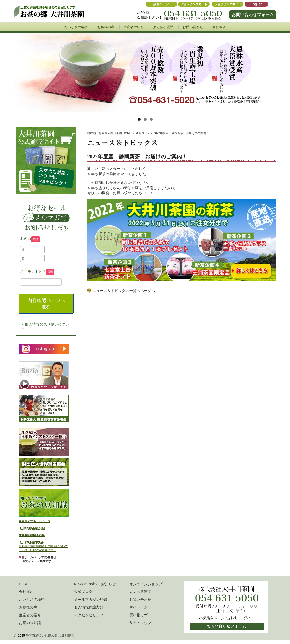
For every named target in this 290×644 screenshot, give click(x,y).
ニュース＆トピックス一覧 (115, 291)
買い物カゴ (138, 615)
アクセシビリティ (89, 615)
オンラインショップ (146, 584)
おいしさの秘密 (76, 27)
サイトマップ (140, 623)
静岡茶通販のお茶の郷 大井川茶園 (50, 636)
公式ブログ (83, 592)
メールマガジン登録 (91, 600)
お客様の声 (106, 27)
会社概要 (219, 27)
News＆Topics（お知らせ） (97, 584)
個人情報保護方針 (89, 607)
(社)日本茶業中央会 (31, 542)
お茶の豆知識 (30, 623)
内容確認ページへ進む (46, 304)
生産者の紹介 (134, 27)
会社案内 (26, 592)
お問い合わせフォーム (253, 15)
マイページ (138, 607)
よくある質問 (163, 27)
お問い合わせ (193, 27)
